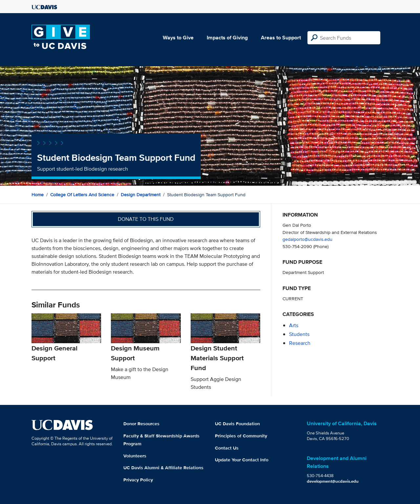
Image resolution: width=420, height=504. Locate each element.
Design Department (141, 195)
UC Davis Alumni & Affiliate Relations (163, 468)
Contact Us (227, 448)
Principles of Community (241, 436)
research (300, 343)
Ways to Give (178, 38)
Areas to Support (281, 38)
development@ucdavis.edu (333, 481)
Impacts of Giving (227, 38)
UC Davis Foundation (237, 424)
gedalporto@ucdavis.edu (307, 239)
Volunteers (135, 456)
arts (294, 325)
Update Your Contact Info (242, 460)
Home (38, 195)
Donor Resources (141, 424)
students (299, 334)
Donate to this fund (146, 219)
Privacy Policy (138, 480)
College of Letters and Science (82, 195)
